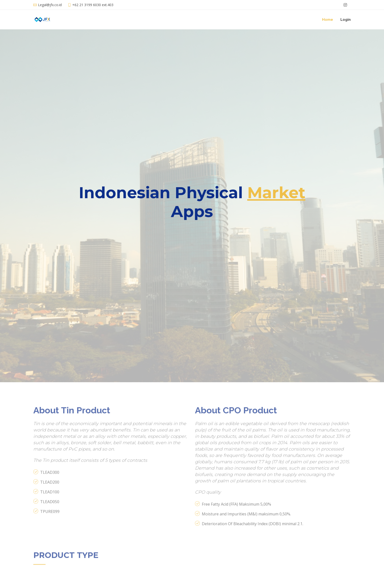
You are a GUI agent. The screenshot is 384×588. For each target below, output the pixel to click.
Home (328, 20)
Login (346, 20)
